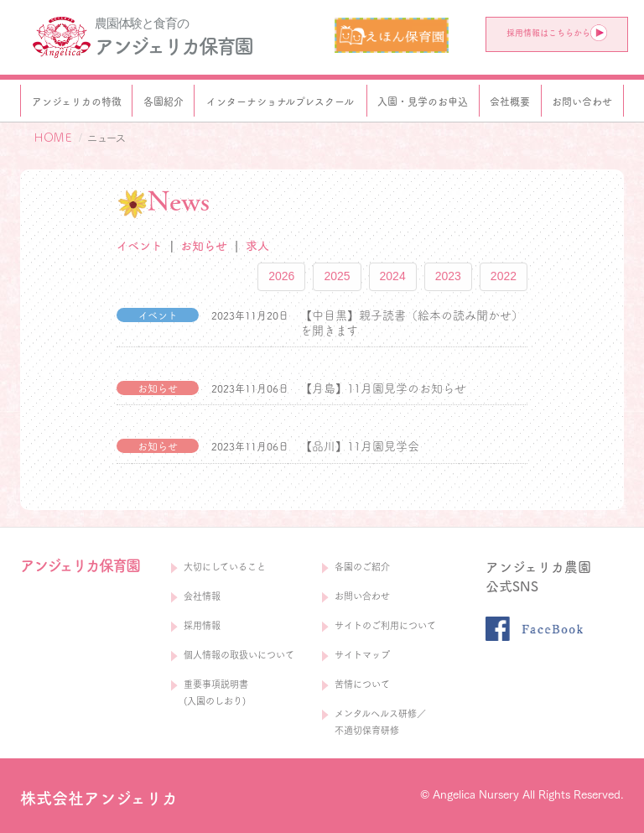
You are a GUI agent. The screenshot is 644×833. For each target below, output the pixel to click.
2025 (337, 276)
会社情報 (202, 596)
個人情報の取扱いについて (239, 655)
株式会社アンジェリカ (99, 798)
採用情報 (202, 625)
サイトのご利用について (385, 625)
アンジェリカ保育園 (173, 46)
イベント (140, 246)
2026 (281, 276)
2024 (393, 276)
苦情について (362, 684)
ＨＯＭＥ (53, 138)
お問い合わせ (362, 596)
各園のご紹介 (362, 567)
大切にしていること (225, 567)
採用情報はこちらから (557, 33)
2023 (448, 276)
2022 (504, 276)
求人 (257, 246)
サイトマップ (362, 655)
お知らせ (204, 246)
